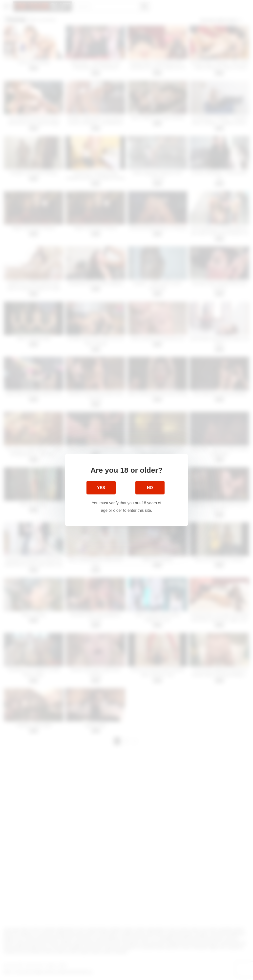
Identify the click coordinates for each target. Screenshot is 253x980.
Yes (101, 488)
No (150, 488)
